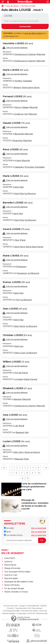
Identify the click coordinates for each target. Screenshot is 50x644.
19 (28, 478)
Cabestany (19, 167)
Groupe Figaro (22, 613)
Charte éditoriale (33, 606)
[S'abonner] (25, 540)
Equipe (23, 606)
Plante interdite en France (16, 592)
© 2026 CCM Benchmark (38, 613)
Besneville (19, 134)
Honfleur (18, 81)
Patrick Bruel (10, 565)
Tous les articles (21, 608)
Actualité (9, 528)
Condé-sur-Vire (21, 114)
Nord (21, 426)
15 (22, 478)
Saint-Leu (19, 346)
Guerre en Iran (11, 575)
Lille (16, 426)
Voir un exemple (39, 528)
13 (39, 473)
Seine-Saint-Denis (31, 88)
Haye (18, 161)
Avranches (18, 141)
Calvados (27, 81)
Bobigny (18, 88)
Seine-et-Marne (32, 452)
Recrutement (37, 608)
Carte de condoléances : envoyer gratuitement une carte (34, 487)
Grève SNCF (10, 558)
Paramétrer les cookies (29, 611)
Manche (41, 54)
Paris (17, 240)
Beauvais (19, 459)
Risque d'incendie (12, 568)
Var (27, 432)
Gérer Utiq (43, 611)
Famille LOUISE (28, 6)
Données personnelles (11, 611)
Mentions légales (9, 613)
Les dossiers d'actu (13, 535)
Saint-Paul (19, 187)
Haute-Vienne (30, 379)
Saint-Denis (20, 247)
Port (18, 300)
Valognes (18, 399)
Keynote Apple (11, 578)
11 (32, 473)
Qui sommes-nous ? (11, 606)
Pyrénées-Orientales (35, 167)
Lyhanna (8, 562)
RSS (29, 608)
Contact (11, 608)
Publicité (43, 606)
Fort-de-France (21, 373)
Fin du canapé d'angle (14, 588)
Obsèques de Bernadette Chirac (19, 582)
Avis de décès (12, 6)
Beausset (20, 432)
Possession (21, 267)
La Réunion (30, 194)
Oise (26, 459)
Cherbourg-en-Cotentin (25, 54)
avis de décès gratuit (34, 33)
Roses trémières (12, 585)
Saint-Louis (20, 353)
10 (27, 473)
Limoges (19, 379)
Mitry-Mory (19, 452)
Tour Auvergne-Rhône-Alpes (17, 572)
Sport (7, 532)
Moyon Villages (22, 107)
